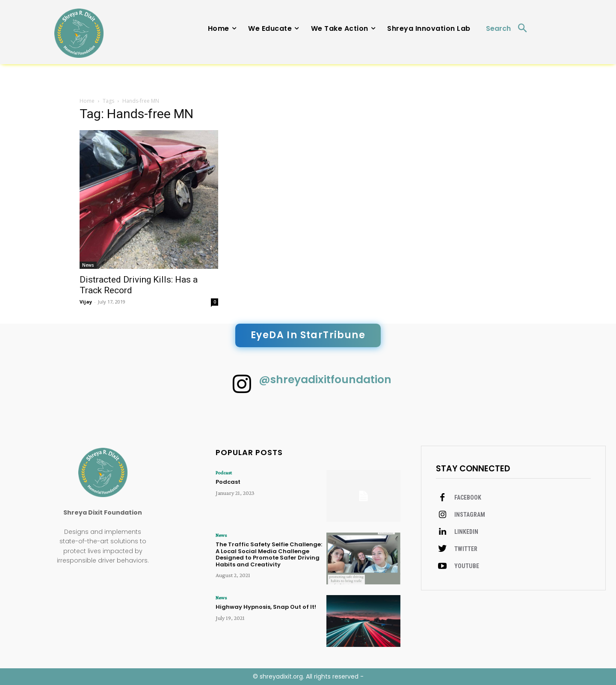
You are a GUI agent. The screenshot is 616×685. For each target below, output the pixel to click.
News (88, 265)
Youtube (467, 566)
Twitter (466, 549)
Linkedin (466, 532)
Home (87, 101)
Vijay (86, 302)
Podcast (224, 473)
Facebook (468, 497)
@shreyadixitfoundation (325, 380)
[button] (510, 29)
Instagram (470, 515)
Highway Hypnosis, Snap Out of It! (267, 607)
